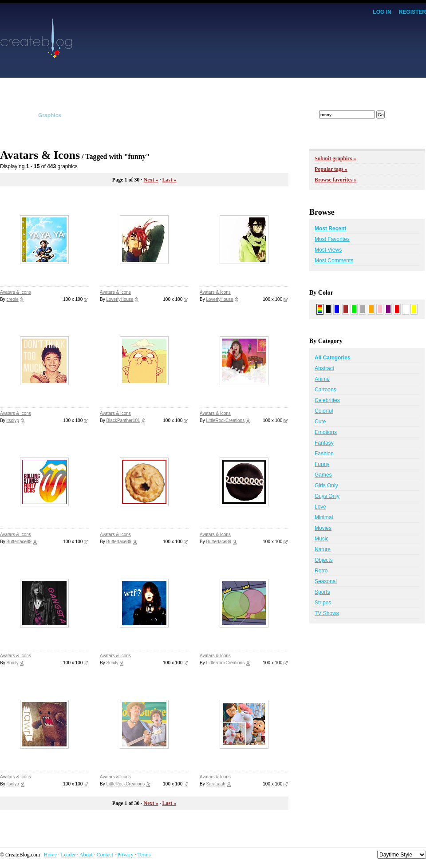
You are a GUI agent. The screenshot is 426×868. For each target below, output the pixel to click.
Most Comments (334, 260)
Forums (283, 115)
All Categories (333, 358)
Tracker (204, 115)
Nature (323, 549)
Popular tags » (331, 169)
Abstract (324, 368)
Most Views (328, 250)
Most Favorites (332, 239)
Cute (320, 422)
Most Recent (330, 229)
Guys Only (327, 496)
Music (321, 539)
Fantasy (324, 443)
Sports (322, 592)
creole (12, 299)
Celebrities (327, 400)
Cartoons (325, 390)
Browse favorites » (335, 180)
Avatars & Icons (16, 292)
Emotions (326, 432)
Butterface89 (19, 542)
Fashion (324, 454)
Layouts (10, 115)
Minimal (324, 517)
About (86, 855)
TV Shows (327, 613)
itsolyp (12, 420)
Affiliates (166, 115)
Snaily (12, 663)
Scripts (88, 115)
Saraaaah (215, 784)
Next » (151, 180)
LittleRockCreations (225, 420)
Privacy (125, 855)
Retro (321, 571)
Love (320, 507)
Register (412, 12)
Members (243, 115)
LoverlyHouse (120, 299)
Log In (382, 12)
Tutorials (126, 115)
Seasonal (326, 581)
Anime (322, 379)
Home (50, 855)
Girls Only (326, 485)
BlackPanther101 (123, 420)
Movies (323, 528)
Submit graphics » (335, 158)
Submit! (416, 115)
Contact (105, 855)
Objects (324, 560)
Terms (144, 855)
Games (323, 475)
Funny (322, 464)
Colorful (324, 411)
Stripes (323, 603)
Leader (68, 855)
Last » (169, 180)
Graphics (50, 115)
